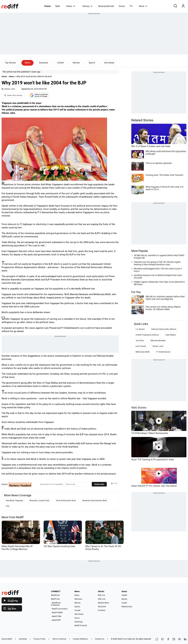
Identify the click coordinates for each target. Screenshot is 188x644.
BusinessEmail (106, 6)
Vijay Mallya (171, 335)
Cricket (60, 63)
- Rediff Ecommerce (59, 609)
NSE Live (102, 599)
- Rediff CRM (56, 616)
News (71, 6)
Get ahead (109, 63)
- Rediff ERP (56, 620)
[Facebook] (168, 639)
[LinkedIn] (185, 639)
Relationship (127, 607)
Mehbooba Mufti (143, 352)
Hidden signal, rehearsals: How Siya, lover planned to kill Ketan (159, 283)
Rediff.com (122, 639)
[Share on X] (162, 639)
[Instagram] (174, 639)
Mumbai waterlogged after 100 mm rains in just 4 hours (158, 270)
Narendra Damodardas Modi (95, 501)
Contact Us (100, 639)
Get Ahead (79, 614)
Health (124, 595)
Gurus (122, 6)
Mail (58, 6)
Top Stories (10, 63)
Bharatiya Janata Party (40, 501)
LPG (8, 506)
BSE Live (101, 595)
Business (44, 63)
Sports (92, 63)
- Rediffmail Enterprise (56, 604)
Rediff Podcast (81, 626)
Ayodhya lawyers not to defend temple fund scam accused (158, 276)
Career (124, 603)
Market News (103, 603)
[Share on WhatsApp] (157, 639)
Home (48, 6)
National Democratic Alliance (164, 329)
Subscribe (99, 484)
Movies (76, 63)
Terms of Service (59, 639)
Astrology (79, 622)
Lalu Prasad (141, 346)
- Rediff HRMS (57, 613)
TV (131, 6)
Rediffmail (55, 595)
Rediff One (55, 599)
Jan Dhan (140, 341)
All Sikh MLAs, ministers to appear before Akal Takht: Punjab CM (159, 257)
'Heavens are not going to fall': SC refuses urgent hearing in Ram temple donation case (157, 263)
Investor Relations (80, 639)
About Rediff (7, 639)
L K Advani (140, 329)
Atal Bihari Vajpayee (14, 501)
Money (87, 6)
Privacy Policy (40, 639)
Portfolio (102, 610)
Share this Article (13, 95)
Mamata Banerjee (158, 341)
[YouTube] (179, 639)
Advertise (23, 639)
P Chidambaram (163, 352)
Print (114, 483)
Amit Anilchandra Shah (66, 501)
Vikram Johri (10, 89)
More (143, 6)
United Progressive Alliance (147, 335)
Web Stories (139, 408)
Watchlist (102, 607)
